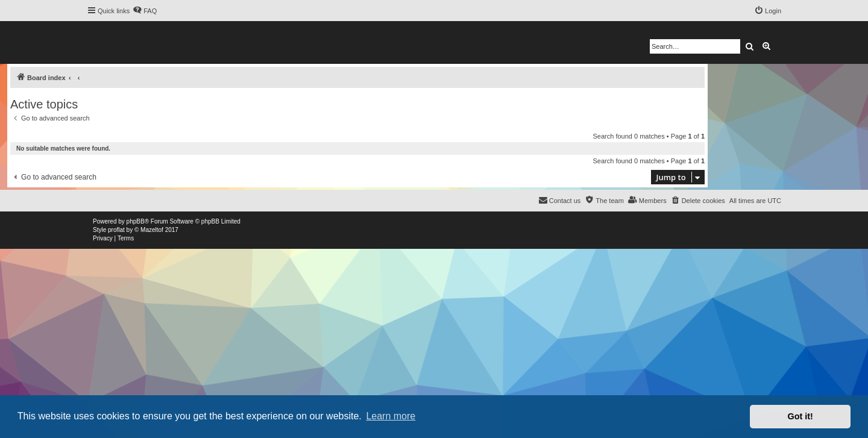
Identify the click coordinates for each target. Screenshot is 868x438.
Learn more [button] (391, 416)
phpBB (136, 221)
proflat (116, 230)
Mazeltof (152, 230)
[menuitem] (145, 11)
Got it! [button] (800, 416)
